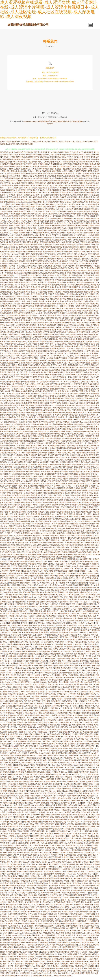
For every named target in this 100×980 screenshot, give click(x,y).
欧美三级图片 (80, 158)
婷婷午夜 (13, 875)
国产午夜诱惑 (34, 484)
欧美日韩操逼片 (82, 962)
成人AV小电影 (18, 655)
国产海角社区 (18, 910)
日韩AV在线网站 (45, 962)
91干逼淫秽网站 (85, 669)
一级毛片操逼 (91, 517)
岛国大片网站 (14, 158)
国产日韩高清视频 (26, 281)
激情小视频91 (36, 865)
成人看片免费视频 (32, 411)
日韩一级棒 (30, 901)
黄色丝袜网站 (22, 787)
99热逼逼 (48, 794)
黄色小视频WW (40, 808)
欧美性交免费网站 (85, 593)
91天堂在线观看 (13, 472)
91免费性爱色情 (12, 830)
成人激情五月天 (16, 314)
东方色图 (87, 846)
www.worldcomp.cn (31, 125)
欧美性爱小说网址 (43, 387)
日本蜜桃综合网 (6, 747)
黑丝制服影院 (60, 931)
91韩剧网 (22, 591)
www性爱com (29, 808)
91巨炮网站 (32, 957)
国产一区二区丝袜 (90, 260)
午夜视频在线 (77, 711)
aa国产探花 (30, 768)
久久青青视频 (53, 600)
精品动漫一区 (38, 226)
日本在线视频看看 (10, 491)
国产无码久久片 (59, 477)
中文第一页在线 (42, 274)
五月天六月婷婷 (35, 312)
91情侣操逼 (88, 662)
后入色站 (68, 846)
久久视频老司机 (89, 927)
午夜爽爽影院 (61, 248)
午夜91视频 (8, 598)
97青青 (7, 617)
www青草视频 (68, 742)
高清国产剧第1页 (40, 177)
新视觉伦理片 (24, 222)
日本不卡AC (7, 745)
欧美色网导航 (92, 808)
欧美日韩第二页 (69, 243)
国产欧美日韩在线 (46, 328)
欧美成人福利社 (35, 238)
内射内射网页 (84, 790)
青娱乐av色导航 (40, 640)
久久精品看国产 (57, 650)
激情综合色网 (39, 624)
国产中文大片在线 (74, 177)
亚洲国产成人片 (35, 593)
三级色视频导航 (77, 413)
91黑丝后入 (79, 624)
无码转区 (71, 584)
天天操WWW (89, 707)
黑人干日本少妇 (14, 823)
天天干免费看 (20, 794)
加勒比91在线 (47, 787)
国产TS (79, 761)
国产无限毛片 (89, 174)
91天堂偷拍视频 (37, 307)
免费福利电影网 (42, 314)
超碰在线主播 (46, 378)
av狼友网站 (14, 898)
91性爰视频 (23, 702)
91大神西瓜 (23, 898)
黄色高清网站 (28, 435)
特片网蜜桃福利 (67, 222)
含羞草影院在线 (21, 614)
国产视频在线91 (34, 920)
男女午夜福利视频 (67, 349)
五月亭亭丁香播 (59, 241)
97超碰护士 (12, 839)
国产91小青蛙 (41, 974)
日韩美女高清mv (44, 229)
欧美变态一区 (74, 636)
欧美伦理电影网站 (83, 229)
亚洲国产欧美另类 (48, 955)
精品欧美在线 (80, 243)
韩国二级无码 (16, 638)
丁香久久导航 (33, 752)
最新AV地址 (77, 927)
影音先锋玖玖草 (14, 612)
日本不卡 (65, 643)
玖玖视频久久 (48, 707)
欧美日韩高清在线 (46, 241)
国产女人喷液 (23, 373)
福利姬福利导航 (83, 600)
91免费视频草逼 (57, 300)
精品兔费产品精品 (39, 629)
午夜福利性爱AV (35, 879)
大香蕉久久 (51, 629)
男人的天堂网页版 (19, 707)
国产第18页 (67, 898)
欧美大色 (81, 629)
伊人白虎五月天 (84, 603)
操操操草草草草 (77, 260)
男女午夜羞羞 (49, 404)
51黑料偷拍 (56, 775)
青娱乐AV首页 (19, 941)
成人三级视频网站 (50, 286)
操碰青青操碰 (22, 243)
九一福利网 (15, 865)
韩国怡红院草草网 (81, 884)
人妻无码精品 (89, 182)
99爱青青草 (32, 567)
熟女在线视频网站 (43, 655)
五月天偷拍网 (38, 638)
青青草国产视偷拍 (41, 309)
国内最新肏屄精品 (22, 806)
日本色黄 (70, 844)
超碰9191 (24, 823)
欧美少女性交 (38, 562)
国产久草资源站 (25, 297)
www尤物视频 (31, 870)
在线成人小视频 (28, 468)
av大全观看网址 (56, 678)
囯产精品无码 (70, 208)
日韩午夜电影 (83, 929)
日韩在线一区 (33, 174)
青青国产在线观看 (19, 943)
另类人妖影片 (61, 487)
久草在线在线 (94, 385)
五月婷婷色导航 (50, 844)
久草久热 (6, 778)
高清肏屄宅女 (19, 740)
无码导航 (31, 974)
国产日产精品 (71, 245)
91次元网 (44, 631)
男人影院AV (79, 740)
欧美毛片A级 (90, 780)
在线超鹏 (6, 825)
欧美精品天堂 (9, 428)
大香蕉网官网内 (35, 577)
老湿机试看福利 (8, 950)
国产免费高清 (90, 394)
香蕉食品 (60, 579)
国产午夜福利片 (34, 442)
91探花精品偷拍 (65, 853)
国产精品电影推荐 (54, 901)
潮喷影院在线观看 (10, 243)
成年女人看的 (82, 510)
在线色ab (16, 877)
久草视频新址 (84, 520)
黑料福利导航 (56, 915)
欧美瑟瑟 (50, 922)
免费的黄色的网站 (85, 723)
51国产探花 (13, 785)
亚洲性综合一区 (19, 413)
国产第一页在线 (81, 290)
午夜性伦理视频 (86, 766)
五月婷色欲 (45, 657)
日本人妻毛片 (93, 730)
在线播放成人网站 (17, 600)
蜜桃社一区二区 (10, 842)
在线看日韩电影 (93, 387)
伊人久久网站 (8, 662)
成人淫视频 (10, 709)
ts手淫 (2, 816)
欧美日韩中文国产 (86, 361)
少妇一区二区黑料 (67, 212)
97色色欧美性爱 (10, 908)
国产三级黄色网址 (53, 465)
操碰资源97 (67, 941)
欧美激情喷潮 (33, 406)
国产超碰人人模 (66, 186)
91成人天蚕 (74, 735)
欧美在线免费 (38, 262)
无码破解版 (54, 636)
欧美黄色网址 (37, 934)
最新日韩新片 (21, 224)
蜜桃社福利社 (44, 849)
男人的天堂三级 (16, 212)
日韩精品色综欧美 (11, 735)
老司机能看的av (22, 610)
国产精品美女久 (64, 234)
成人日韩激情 (68, 392)
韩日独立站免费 (48, 577)
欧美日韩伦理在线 (24, 333)
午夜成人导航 (24, 737)
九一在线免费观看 (37, 844)
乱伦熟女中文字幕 (51, 219)
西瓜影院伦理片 (33, 260)
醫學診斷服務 (44, 125)
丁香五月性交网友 (63, 939)
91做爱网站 (48, 825)
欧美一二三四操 (89, 605)
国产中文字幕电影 (46, 319)
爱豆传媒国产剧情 (10, 506)
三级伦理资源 (91, 243)
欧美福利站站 (48, 366)
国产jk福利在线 (6, 309)
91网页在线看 (33, 614)
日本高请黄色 (50, 740)
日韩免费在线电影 (36, 200)
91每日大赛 (91, 860)
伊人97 (46, 565)
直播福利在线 (80, 409)
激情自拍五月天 (92, 435)
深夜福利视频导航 (26, 189)
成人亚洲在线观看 (82, 404)
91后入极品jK (18, 801)
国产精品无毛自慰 (59, 825)
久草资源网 (94, 567)
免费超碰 (15, 934)
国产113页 (50, 931)
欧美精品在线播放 (44, 416)
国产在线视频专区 (40, 420)
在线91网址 (76, 974)
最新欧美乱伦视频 (58, 352)
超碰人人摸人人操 (17, 936)
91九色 (68, 913)
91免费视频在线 (25, 669)
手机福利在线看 (86, 217)
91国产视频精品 (11, 174)
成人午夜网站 (14, 236)
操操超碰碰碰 (89, 286)
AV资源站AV (25, 865)
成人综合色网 (89, 470)
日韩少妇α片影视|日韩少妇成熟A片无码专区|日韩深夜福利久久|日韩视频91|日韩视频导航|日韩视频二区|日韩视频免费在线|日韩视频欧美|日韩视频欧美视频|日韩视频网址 (50, 527)
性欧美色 (26, 825)
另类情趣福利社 (37, 825)
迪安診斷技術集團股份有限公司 (28, 24)
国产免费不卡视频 (87, 430)
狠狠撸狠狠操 (62, 480)
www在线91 (45, 700)
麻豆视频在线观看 (32, 922)
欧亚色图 (30, 640)
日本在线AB (87, 726)
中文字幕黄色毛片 (29, 860)
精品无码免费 (55, 345)
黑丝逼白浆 (89, 794)
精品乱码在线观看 (68, 231)
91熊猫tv (8, 884)
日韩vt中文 (19, 579)
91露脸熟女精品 (13, 624)
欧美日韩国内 (56, 780)
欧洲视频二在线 (64, 316)
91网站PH (81, 626)
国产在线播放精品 (65, 432)
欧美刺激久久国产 (34, 787)
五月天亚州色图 (78, 941)
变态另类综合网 (19, 870)
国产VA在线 (32, 917)
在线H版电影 (82, 697)
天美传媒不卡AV (93, 875)
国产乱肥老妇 (29, 309)
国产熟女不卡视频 (9, 361)
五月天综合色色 (57, 368)
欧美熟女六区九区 (32, 510)
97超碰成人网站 (13, 619)
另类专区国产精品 (58, 508)
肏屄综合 (91, 844)
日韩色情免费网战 (40, 690)
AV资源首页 (4, 898)
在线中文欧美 (54, 413)
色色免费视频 (65, 749)
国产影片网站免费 (24, 607)
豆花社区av (94, 603)
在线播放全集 (29, 444)
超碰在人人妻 (81, 936)
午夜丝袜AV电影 (49, 948)
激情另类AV (95, 830)
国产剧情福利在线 (29, 212)
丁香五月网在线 (18, 295)
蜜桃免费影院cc (94, 245)
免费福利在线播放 (77, 189)
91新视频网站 (72, 756)
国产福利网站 (94, 520)
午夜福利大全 (49, 305)
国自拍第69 (51, 591)
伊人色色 (42, 756)
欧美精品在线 (17, 293)
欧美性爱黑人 (88, 269)
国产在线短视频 (71, 241)
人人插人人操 (73, 610)
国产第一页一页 (43, 499)
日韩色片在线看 (66, 979)
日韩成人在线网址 (47, 742)
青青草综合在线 (54, 274)
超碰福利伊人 (60, 179)
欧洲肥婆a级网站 (89, 711)
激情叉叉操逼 (85, 163)
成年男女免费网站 (17, 458)
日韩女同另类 (38, 778)
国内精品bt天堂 (54, 212)
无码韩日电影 (69, 972)
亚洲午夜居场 (66, 896)
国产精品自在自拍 (87, 465)
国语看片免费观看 (67, 491)
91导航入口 (93, 702)
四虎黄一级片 (8, 801)
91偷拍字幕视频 (10, 633)
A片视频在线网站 (52, 269)
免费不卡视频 (17, 302)
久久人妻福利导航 (48, 939)
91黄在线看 (51, 910)
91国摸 (53, 863)
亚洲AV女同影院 (66, 886)
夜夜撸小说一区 (70, 184)
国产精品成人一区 (44, 513)
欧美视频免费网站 (36, 205)
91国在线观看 (71, 693)
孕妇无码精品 (74, 420)
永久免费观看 (72, 461)
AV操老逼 (89, 785)
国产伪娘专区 (35, 955)
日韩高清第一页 (13, 834)
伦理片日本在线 (55, 293)
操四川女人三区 (11, 307)
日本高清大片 (65, 397)
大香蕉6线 (4, 612)
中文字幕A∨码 (58, 972)
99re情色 (88, 941)
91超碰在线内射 (61, 716)
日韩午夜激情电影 (72, 506)
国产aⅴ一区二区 (81, 208)
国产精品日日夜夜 (47, 827)
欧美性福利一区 (87, 631)
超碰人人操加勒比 (22, 208)
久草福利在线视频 (48, 506)
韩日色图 (72, 607)
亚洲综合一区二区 (12, 449)
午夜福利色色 (63, 191)
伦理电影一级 (37, 487)
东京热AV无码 (48, 596)
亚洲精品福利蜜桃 (26, 331)
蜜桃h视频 (28, 562)
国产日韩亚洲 (29, 390)
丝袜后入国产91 (43, 737)
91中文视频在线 (49, 638)
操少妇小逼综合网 (22, 846)
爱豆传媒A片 (27, 596)
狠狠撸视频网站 (18, 160)
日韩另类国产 (29, 155)
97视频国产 (34, 733)
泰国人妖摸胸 (44, 413)
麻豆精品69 (88, 577)
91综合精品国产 (26, 262)
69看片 (60, 797)
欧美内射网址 (39, 430)
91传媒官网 (76, 614)
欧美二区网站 (9, 451)
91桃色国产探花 (69, 870)
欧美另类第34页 (54, 690)
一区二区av (13, 730)
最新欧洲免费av (61, 472)
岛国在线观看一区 (19, 496)
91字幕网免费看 (15, 217)
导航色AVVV (13, 683)
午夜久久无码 (82, 804)
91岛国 (96, 787)
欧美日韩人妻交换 (63, 910)
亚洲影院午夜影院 (27, 624)
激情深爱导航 (57, 174)
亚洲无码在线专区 (56, 451)
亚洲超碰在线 (91, 969)
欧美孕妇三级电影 (41, 288)
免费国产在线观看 (61, 361)
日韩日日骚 (63, 607)
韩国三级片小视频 (91, 834)
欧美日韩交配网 (24, 700)
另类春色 (22, 735)
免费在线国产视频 (30, 191)
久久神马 (56, 721)
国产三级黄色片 (93, 300)
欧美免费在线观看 (24, 326)
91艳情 (69, 931)
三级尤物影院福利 (79, 435)
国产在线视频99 (91, 293)
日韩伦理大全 (46, 508)
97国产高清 (4, 581)
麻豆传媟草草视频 (36, 472)
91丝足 (75, 704)
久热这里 (52, 943)
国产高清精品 (75, 323)
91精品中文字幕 (45, 484)
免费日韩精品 (94, 368)
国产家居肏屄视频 (67, 340)
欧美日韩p (72, 747)
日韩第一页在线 (71, 255)
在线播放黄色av (30, 387)
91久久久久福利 (60, 217)
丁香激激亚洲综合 (88, 177)
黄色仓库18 (76, 569)
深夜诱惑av (23, 957)
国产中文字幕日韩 (19, 510)
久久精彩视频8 (84, 506)
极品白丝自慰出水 (38, 255)
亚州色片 (75, 931)
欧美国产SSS (18, 771)
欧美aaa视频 (77, 806)
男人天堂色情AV (76, 726)
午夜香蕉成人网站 (35, 610)
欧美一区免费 (24, 349)
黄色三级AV (46, 780)
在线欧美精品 (21, 203)
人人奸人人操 (68, 499)
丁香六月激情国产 (33, 345)
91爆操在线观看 (18, 274)
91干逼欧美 (26, 636)
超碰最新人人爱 (21, 704)
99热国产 (44, 965)
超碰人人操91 (79, 598)
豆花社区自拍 (39, 740)
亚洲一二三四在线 (87, 437)
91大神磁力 (10, 742)
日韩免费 (77, 908)
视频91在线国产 (80, 657)
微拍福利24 (68, 666)
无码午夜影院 (14, 693)
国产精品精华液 (87, 203)
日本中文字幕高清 (41, 397)
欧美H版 (45, 633)
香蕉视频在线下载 (50, 617)
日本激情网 (77, 865)
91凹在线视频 (86, 823)
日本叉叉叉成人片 (82, 676)
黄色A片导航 (28, 690)
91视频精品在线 (38, 321)
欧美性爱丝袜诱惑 (50, 562)
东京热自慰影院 (12, 373)
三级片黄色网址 (88, 279)
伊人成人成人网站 (49, 790)
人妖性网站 (39, 782)
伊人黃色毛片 (42, 664)
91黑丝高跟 (26, 747)
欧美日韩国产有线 (60, 610)
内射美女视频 (9, 182)
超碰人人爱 (50, 584)
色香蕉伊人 (51, 662)
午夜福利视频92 (73, 200)
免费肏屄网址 (26, 217)
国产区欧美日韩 (61, 461)
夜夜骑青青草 (79, 491)
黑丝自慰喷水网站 (14, 366)
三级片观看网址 (90, 189)
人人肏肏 (83, 813)
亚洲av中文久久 (67, 160)
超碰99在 (41, 761)
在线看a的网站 (8, 640)
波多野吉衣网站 (54, 203)
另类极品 (17, 565)
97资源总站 (76, 737)
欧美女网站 (10, 955)
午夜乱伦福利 (26, 252)
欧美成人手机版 (23, 577)
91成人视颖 (33, 851)
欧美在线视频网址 (87, 316)
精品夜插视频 (26, 508)
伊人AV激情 (21, 678)
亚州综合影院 (23, 879)
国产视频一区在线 (74, 399)
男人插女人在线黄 (56, 525)
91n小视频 (16, 747)
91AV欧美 (21, 922)
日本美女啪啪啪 (60, 934)
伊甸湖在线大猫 (42, 295)
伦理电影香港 (84, 480)
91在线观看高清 (87, 614)
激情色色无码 (85, 596)
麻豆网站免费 (49, 321)
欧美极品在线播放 (59, 375)
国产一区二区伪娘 (47, 383)
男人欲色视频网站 (37, 326)
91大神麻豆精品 (67, 768)
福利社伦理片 (74, 482)
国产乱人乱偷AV (60, 652)
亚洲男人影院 (48, 934)
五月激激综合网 (60, 905)
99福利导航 (72, 626)
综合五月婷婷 (72, 257)
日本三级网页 (22, 482)
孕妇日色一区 (14, 404)
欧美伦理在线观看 (41, 456)
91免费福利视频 (33, 241)
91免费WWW (45, 586)
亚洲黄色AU (66, 640)
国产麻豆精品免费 (7, 413)
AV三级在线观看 (72, 385)
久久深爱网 (79, 681)
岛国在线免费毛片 (24, 470)
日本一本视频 (87, 806)
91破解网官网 (49, 782)
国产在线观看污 (8, 260)
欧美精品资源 (10, 463)
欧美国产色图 (15, 420)
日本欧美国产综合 (17, 953)
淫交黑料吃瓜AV (47, 489)
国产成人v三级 (87, 326)
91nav (64, 830)
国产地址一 (4, 785)
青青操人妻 (10, 768)
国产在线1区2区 (22, 250)
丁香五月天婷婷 (32, 224)
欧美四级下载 (19, 515)
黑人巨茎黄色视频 (34, 378)
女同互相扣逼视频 (41, 714)
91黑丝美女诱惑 (87, 882)
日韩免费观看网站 (53, 340)
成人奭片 (22, 766)
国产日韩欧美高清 (65, 390)
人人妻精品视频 (47, 165)
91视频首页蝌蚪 (38, 894)
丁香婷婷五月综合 (85, 335)
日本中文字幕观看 (80, 454)
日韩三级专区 (71, 877)
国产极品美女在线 (60, 366)
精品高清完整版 (89, 458)
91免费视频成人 (49, 520)
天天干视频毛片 (78, 612)
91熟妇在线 (12, 577)
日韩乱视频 (12, 787)
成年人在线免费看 (29, 314)
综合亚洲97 (61, 567)
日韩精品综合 (26, 894)
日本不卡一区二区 (59, 385)
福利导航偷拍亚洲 (73, 652)
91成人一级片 (15, 894)
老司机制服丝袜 (43, 917)
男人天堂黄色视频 (91, 416)
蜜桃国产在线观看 (60, 200)
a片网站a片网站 (43, 525)
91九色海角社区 (79, 700)
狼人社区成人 (11, 328)
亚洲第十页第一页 (24, 165)
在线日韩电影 (65, 465)
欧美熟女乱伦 (74, 267)
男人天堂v (8, 655)
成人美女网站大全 (17, 191)
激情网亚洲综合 (86, 359)
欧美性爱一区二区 (7, 522)
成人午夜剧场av (30, 832)
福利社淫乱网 (74, 596)
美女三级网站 (75, 465)
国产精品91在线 (86, 252)
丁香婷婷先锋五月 (88, 170)
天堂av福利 (13, 827)
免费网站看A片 (79, 293)
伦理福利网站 (73, 264)
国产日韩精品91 (20, 428)
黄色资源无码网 (91, 494)
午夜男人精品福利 (9, 697)
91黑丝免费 (13, 681)
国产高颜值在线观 (12, 338)
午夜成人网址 (53, 234)
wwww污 (61, 588)
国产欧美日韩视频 (19, 499)
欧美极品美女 (78, 302)
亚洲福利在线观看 (84, 461)
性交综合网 (61, 844)
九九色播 (30, 714)
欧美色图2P (55, 969)
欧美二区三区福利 (21, 399)
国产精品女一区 (41, 913)
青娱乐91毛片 (20, 872)
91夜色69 (30, 794)
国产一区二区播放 (56, 499)
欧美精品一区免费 (68, 494)
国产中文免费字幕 (91, 491)
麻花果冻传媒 (24, 158)
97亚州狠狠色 (40, 619)
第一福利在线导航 (23, 856)
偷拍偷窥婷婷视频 (81, 702)
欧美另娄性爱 (34, 749)
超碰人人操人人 (31, 600)
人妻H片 (36, 676)
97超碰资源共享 (30, 761)
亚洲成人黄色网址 (74, 882)
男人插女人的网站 (84, 449)
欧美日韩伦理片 (77, 269)
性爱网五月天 (91, 856)
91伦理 (27, 818)
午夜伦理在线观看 (29, 293)
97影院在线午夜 (49, 936)
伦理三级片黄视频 (24, 257)
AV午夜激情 (61, 591)
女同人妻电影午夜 (21, 517)
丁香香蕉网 (47, 709)
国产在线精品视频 (14, 402)
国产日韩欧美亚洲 (22, 463)
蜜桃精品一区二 (44, 969)
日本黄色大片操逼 (28, 950)
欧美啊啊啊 (39, 652)
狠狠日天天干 (29, 936)
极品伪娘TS (32, 924)
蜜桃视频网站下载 (56, 392)
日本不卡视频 (11, 816)
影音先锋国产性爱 (86, 931)
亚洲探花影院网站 (36, 875)
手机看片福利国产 (44, 650)
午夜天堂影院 (55, 820)
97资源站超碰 (11, 719)
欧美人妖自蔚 (41, 465)
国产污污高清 (34, 477)
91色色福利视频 (45, 972)
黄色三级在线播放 (79, 186)
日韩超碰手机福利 (60, 839)
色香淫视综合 (23, 792)
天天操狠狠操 (31, 872)
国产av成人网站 (68, 827)
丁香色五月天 (49, 297)
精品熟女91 (26, 884)
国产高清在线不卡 (33, 328)
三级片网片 (69, 657)
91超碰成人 (30, 659)
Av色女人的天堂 (50, 357)
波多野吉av (45, 678)
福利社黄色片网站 (82, 193)
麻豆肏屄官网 (7, 300)
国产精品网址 (65, 371)
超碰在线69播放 (34, 719)
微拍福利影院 (75, 295)
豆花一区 (91, 877)
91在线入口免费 (19, 695)
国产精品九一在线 (63, 338)
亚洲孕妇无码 (87, 191)
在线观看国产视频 (80, 300)
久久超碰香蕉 (76, 976)
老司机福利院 (39, 929)
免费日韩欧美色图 (67, 182)
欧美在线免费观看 (36, 785)
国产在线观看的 (9, 203)
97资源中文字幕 (50, 480)
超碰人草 (58, 967)
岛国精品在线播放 (86, 799)
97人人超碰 (4, 913)
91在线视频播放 (69, 439)
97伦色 (90, 671)
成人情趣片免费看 (84, 366)
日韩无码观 (31, 671)
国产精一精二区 (8, 231)
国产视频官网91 (88, 976)
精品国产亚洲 (87, 513)
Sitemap (50, 127)
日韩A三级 (51, 808)
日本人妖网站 (68, 224)
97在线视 (67, 569)
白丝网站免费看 (11, 286)
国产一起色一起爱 (24, 305)
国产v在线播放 (67, 442)
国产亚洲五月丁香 (61, 305)
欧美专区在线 (36, 217)
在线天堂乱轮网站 (43, 863)
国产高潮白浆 (74, 520)
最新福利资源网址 (36, 267)
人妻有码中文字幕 (58, 238)
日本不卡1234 (43, 754)
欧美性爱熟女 (5, 584)
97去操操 (10, 740)
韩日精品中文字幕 (39, 279)
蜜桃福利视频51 (28, 323)
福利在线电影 (29, 186)
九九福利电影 (27, 638)
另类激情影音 (35, 681)
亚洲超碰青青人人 (17, 868)
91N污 (64, 664)
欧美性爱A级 (52, 605)
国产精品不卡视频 (7, 155)
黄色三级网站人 (19, 387)
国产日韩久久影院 (42, 711)
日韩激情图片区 (44, 451)
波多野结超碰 (70, 193)
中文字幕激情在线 (22, 380)
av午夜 (29, 598)
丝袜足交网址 (24, 683)
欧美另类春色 (73, 813)
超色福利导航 (44, 349)
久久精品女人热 (14, 397)
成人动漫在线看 (57, 243)
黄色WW (67, 834)
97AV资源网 (89, 624)
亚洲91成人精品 (12, 321)
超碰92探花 (51, 756)
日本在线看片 (9, 347)
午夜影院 (84, 617)
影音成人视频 (30, 603)
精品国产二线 (15, 335)
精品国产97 (17, 636)
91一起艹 (24, 974)
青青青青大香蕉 (68, 676)
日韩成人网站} (74, 759)
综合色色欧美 (9, 475)
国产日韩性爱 (25, 245)
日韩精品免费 (30, 695)
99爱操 (57, 813)
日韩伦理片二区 (40, 662)
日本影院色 (7, 596)
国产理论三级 (22, 719)
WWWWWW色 (51, 659)
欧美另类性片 (21, 229)
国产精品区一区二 (60, 359)
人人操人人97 (35, 612)
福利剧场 (81, 818)
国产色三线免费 (52, 189)
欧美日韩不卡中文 (67, 387)
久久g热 (31, 782)
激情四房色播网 (57, 224)
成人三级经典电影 (44, 439)
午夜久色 (24, 962)
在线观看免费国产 (84, 851)
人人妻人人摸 (61, 598)
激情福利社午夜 (30, 182)
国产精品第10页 (42, 203)
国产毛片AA (27, 778)
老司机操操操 (79, 182)
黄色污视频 (57, 676)
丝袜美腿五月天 (80, 773)
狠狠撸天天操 (20, 901)
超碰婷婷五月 (39, 248)
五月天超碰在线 (73, 565)
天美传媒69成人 (65, 806)
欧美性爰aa (86, 754)
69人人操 (33, 650)
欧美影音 (38, 790)
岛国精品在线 (12, 290)
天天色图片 (57, 695)
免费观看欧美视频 (27, 409)
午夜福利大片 (51, 279)
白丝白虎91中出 (23, 816)
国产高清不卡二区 (30, 522)
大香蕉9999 (35, 818)
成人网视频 (54, 749)
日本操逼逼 (33, 898)
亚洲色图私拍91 (50, 723)
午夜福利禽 (83, 704)
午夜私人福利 (5, 865)
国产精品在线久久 (78, 913)
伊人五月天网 (30, 863)
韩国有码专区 (90, 607)
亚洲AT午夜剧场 (81, 967)
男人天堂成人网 (72, 790)
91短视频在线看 (13, 255)
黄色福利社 (25, 626)
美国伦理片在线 (46, 385)
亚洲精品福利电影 (92, 522)
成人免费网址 (87, 345)
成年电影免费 (19, 155)
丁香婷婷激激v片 (6, 387)
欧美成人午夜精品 (20, 924)
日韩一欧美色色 (73, 839)
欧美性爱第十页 (36, 245)
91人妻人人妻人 (54, 768)
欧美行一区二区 (14, 461)
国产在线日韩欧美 (87, 323)
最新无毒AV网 (61, 756)
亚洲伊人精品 (75, 446)
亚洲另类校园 (26, 903)
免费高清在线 (91, 475)
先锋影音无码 (61, 629)
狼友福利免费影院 (53, 198)
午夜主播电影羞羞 (77, 234)
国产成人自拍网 (38, 669)
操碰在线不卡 (49, 418)
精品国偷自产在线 (34, 399)
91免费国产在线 (30, 475)
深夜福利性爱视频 (84, 226)
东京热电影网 (68, 463)
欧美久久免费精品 (82, 515)
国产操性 (64, 818)
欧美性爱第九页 (49, 716)
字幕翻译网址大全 (46, 380)
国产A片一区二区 (85, 357)
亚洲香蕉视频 (53, 468)
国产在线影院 (61, 205)
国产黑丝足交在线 (47, 681)
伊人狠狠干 (88, 733)
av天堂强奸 (83, 955)
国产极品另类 (94, 884)
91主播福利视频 (9, 853)
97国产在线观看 (86, 276)
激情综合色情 (46, 818)
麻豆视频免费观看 (47, 813)
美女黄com (4, 681)
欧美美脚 (35, 636)
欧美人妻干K (58, 761)
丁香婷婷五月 (12, 172)
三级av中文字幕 (33, 347)
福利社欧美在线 (31, 499)
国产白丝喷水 (94, 411)
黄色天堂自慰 (60, 506)
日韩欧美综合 (10, 359)
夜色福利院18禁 (32, 371)
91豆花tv (70, 825)
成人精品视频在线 (27, 394)
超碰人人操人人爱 (9, 856)
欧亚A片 (11, 969)
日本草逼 (11, 782)
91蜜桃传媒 (25, 581)
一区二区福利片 (72, 380)
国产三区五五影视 (21, 347)
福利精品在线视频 (57, 271)
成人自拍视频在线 (62, 520)
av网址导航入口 (54, 728)
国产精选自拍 (46, 352)
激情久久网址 (36, 290)
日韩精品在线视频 (12, 487)
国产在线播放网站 (93, 307)
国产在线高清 (24, 520)
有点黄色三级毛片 (80, 349)
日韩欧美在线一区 (40, 435)
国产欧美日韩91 (34, 702)
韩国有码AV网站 (72, 955)
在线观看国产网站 (90, 442)
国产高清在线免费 (60, 335)
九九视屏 (73, 586)
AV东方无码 (77, 714)
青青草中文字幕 (59, 319)
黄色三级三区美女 (22, 205)
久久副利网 (95, 865)
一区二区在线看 (42, 231)
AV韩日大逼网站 (15, 588)
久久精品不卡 (79, 222)
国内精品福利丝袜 (24, 286)
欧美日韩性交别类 (73, 205)
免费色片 (39, 936)
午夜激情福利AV (69, 761)
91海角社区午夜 (72, 669)
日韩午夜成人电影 (42, 820)
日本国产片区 (13, 674)
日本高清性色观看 (17, 234)
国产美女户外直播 (15, 430)
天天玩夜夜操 (82, 877)
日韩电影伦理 (92, 212)
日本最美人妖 (36, 342)
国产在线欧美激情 (14, 177)
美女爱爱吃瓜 (49, 669)
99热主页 (34, 626)
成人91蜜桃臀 (64, 685)
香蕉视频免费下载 (70, 659)
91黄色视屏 (17, 676)
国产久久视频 (79, 742)
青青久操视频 (60, 645)
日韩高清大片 (60, 208)
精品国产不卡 (33, 451)
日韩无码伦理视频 (15, 264)
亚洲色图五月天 (50, 248)
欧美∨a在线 (10, 846)
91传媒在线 (71, 856)
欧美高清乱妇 (41, 354)
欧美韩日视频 (87, 172)
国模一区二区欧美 (56, 347)
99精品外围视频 (88, 950)
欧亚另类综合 (66, 737)
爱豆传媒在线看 (77, 894)
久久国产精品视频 (38, 837)
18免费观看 (12, 756)
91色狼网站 (28, 584)
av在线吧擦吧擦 (93, 238)
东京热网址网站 (9, 657)
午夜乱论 (71, 662)
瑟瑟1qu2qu (61, 790)
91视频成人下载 (16, 323)
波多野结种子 (51, 331)
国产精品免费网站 (85, 319)
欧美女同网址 (78, 442)
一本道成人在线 (21, 742)
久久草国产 (25, 612)
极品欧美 (20, 697)
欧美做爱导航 (60, 877)
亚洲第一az (46, 865)
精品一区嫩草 (22, 439)
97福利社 (49, 761)
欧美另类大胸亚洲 (43, 392)
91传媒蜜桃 (58, 666)
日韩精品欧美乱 (54, 891)
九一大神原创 (94, 688)
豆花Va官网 (86, 910)
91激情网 (89, 728)
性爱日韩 (30, 929)
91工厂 (19, 780)
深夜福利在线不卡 (44, 406)
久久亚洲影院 (12, 477)
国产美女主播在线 (50, 262)
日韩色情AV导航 (30, 953)
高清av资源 (92, 619)
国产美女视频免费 (9, 385)
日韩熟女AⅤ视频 (65, 889)
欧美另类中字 (5, 390)
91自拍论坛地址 (26, 179)
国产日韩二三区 (38, 283)
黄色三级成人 (14, 352)
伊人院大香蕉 (28, 716)
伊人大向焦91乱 (41, 588)
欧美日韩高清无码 (19, 167)
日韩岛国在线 (92, 352)
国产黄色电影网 (70, 579)
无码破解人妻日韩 (54, 640)
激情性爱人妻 (66, 728)
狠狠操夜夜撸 (62, 163)
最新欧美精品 (10, 364)
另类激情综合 (69, 300)
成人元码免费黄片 (34, 517)
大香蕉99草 (4, 574)
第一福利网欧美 (65, 269)
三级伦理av (46, 745)
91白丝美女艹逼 (76, 397)
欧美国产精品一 (34, 361)
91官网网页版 (80, 588)
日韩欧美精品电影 (87, 295)
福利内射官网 (13, 702)
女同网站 (80, 953)
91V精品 (65, 709)
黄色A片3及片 (35, 806)
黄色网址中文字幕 (9, 378)
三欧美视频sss (80, 969)
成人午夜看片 (75, 331)
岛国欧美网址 (5, 212)
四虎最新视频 (70, 179)
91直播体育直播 (66, 274)
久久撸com (67, 778)
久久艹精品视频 (54, 397)
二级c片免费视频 (55, 428)
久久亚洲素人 (70, 771)
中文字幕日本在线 (51, 402)
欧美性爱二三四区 (13, 927)
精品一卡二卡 (72, 489)
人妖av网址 (90, 626)
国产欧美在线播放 (90, 288)
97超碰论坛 (61, 693)
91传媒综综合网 (90, 879)
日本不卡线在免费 (67, 965)
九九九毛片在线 (31, 941)
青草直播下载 (14, 198)
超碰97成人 (21, 948)
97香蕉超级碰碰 (74, 361)
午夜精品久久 (75, 617)
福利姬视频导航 (39, 179)
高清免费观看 (19, 475)
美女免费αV (20, 891)
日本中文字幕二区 (77, 219)
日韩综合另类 (41, 210)
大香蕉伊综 (10, 872)
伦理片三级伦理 (76, 939)
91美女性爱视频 (75, 342)
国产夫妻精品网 (54, 196)
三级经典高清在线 (30, 754)
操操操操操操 (79, 428)
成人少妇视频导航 (49, 205)
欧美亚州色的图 (30, 655)
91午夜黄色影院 (93, 813)
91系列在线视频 (35, 834)
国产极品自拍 (19, 231)
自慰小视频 (35, 839)
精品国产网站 (29, 248)
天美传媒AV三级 (50, 799)
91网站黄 (70, 598)
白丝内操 (30, 707)
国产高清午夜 (58, 510)
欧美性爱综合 (44, 636)
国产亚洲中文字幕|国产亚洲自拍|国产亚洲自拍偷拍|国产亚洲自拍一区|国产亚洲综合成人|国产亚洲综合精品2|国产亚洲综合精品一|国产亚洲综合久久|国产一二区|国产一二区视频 (50, 534)
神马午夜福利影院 (67, 721)
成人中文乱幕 (17, 210)
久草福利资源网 (52, 626)
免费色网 (67, 792)
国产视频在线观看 (89, 402)
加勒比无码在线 (14, 179)
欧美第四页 (43, 688)
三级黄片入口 (34, 193)
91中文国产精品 (62, 730)
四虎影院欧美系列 (27, 790)
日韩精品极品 (58, 834)
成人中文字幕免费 (32, 375)
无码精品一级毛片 (10, 257)
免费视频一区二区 (69, 425)
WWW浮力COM (36, 797)
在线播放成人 (56, 494)
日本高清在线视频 (77, 458)
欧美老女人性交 (42, 766)
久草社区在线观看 (33, 678)
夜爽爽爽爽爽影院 (46, 510)
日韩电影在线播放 (72, 477)
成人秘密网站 (22, 567)
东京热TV (35, 830)
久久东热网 (33, 721)
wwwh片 (32, 759)
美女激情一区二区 (46, 359)
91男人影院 (45, 846)
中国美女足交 (62, 252)
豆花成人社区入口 (73, 631)
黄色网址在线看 (49, 472)
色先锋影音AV (59, 707)
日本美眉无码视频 (52, 444)
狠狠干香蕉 (92, 858)
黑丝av (26, 733)
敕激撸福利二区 (74, 283)
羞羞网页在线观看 (24, 480)
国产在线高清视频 (54, 155)
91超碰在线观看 (19, 598)
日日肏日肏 (23, 752)
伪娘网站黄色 (34, 792)
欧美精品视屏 (14, 319)
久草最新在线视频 (39, 331)
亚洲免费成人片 (57, 655)
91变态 (29, 648)
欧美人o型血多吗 (22, 361)
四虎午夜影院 (11, 678)
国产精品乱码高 (74, 437)
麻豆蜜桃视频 (37, 335)
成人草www (79, 825)
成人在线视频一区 (22, 193)
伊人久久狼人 (5, 868)
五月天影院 (28, 709)
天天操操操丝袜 (44, 884)
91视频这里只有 (56, 229)
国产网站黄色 (31, 664)
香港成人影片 (10, 208)
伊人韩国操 (24, 617)
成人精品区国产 (52, 316)
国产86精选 (67, 719)
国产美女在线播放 (22, 484)
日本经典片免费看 (75, 191)
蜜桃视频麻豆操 (67, 293)
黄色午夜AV (44, 607)
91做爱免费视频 (81, 645)
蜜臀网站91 (10, 688)
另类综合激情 (89, 953)
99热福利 (93, 929)
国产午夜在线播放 (49, 449)
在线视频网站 (15, 163)
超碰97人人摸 (32, 969)
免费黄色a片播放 (22, 385)
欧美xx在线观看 (71, 508)
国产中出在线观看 (61, 574)
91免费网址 (86, 816)
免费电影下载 (62, 262)
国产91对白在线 (23, 267)
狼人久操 (74, 723)
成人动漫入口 (92, 454)
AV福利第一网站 (67, 820)
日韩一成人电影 (26, 335)
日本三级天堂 (72, 366)
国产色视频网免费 (37, 236)
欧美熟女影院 (94, 193)
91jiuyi (53, 674)
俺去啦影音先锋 (61, 584)
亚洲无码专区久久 (58, 378)
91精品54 (88, 745)
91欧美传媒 (23, 920)
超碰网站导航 (48, 226)
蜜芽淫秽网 (56, 818)
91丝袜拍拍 (80, 870)
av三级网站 (40, 868)
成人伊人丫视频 (85, 839)
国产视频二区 (5, 508)
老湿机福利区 (53, 631)
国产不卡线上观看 (55, 394)
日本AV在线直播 (83, 567)
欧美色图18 (94, 790)
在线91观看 (31, 605)
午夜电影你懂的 (41, 768)
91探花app (17, 652)
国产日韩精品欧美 (85, 610)
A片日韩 (11, 896)
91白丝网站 (85, 569)
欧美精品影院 (59, 184)
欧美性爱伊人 (67, 612)
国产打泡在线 (77, 950)
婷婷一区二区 (8, 967)
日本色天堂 (91, 690)
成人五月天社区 (56, 908)
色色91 (95, 941)
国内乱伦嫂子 (51, 210)
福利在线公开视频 (27, 177)
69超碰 (73, 903)
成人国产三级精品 (56, 215)
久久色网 (59, 870)
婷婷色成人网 (13, 905)
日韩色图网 (55, 704)
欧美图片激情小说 (73, 487)
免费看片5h (15, 976)
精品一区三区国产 (19, 411)
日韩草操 (62, 603)
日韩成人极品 (89, 428)
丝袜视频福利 (25, 976)
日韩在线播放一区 (20, 241)
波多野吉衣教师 (45, 193)
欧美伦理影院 (77, 196)
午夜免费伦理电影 (69, 250)
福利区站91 (42, 591)
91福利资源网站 (13, 962)
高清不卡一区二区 (7, 383)
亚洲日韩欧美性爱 (19, 886)
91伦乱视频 (13, 946)
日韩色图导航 (11, 726)
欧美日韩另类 (45, 345)
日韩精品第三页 (75, 920)
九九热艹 (37, 780)
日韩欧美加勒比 (6, 510)
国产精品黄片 (79, 224)
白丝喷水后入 (78, 577)
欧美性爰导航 (61, 948)
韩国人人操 (65, 775)
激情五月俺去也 (10, 960)
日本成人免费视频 (26, 338)
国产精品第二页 (23, 721)
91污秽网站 (4, 837)
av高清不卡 (20, 688)
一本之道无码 (94, 380)
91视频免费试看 (50, 785)
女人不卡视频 (31, 428)
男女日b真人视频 (34, 271)
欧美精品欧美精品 (10, 482)
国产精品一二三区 (14, 279)
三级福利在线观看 (42, 446)
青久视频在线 (91, 186)
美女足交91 (42, 924)
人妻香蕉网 (38, 948)
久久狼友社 (40, 659)
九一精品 (34, 581)
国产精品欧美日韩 (88, 737)
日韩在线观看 (87, 468)
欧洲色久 (62, 631)
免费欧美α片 (93, 418)
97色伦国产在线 (6, 525)
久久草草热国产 (6, 943)
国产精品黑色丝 (93, 496)
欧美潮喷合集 (46, 333)
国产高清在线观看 (61, 283)
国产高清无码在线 (29, 302)
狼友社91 (91, 872)
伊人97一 (55, 957)
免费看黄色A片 (64, 288)
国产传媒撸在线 (19, 196)
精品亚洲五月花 (25, 219)
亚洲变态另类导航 (49, 797)
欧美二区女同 (41, 475)
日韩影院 (3, 756)
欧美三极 (92, 955)
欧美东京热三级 (30, 295)
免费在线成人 (48, 200)
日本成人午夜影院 (27, 357)
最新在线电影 (30, 196)
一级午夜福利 (70, 297)
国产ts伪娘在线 (28, 652)
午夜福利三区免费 (16, 728)
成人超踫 (81, 811)
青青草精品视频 (25, 255)
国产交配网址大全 (88, 399)
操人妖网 (88, 905)
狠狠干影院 (38, 716)
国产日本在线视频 (75, 279)
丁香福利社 (17, 593)
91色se (53, 567)
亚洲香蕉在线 (80, 494)
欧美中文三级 (19, 522)
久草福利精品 (29, 579)
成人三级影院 (36, 506)
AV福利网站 (45, 719)
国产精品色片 (12, 439)
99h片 (15, 745)
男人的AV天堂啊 (6, 877)
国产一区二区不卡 (46, 463)
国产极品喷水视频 (43, 302)
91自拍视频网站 (46, 250)
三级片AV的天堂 (51, 894)
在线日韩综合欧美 (70, 510)
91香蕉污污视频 (28, 501)
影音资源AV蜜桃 (58, 962)
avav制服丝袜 (67, 780)
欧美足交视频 (89, 891)
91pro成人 (11, 610)
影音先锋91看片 (61, 842)
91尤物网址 (53, 766)
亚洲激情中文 (49, 283)
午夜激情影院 (90, 432)
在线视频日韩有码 (67, 969)
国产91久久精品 (37, 286)
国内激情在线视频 (77, 338)
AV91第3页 (84, 636)
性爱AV (5, 728)
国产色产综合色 (42, 196)
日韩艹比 (18, 860)
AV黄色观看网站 (67, 428)
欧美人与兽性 (67, 513)
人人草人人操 (60, 624)
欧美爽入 (60, 946)
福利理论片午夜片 (27, 288)
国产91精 (50, 666)
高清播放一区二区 (27, 619)
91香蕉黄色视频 (40, 163)
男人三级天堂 (80, 394)
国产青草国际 (36, 165)
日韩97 (15, 572)
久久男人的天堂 (68, 740)
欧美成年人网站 (49, 158)
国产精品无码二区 (69, 333)
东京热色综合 (5, 685)
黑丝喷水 (14, 650)
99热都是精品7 (31, 896)
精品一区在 (89, 742)
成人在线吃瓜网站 (21, 260)
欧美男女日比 (45, 442)
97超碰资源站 (74, 678)
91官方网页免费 (34, 742)
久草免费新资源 (85, 200)
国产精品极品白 (56, 442)
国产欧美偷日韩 (52, 974)
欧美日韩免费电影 (70, 347)
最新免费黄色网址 (34, 489)
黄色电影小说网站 (44, 957)
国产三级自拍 (30, 891)
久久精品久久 (10, 380)
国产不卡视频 (23, 674)
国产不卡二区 (51, 816)
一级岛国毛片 (63, 309)
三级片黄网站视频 (27, 456)
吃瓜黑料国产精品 (38, 252)
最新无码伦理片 (89, 719)
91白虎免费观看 (18, 775)
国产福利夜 (38, 707)
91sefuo (90, 574)
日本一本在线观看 (7, 276)
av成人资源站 (69, 794)
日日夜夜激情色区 (90, 584)
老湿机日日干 (36, 352)
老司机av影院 (91, 943)
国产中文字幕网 (73, 357)
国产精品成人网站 (22, 797)
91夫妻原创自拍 (83, 241)
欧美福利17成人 (25, 352)
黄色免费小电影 (25, 934)
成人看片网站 (30, 666)
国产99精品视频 (30, 465)
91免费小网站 (69, 681)
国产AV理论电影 (57, 792)
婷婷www (90, 936)
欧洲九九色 (27, 574)
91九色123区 (73, 842)
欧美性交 (37, 939)
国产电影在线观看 (75, 172)
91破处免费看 (64, 726)
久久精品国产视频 (89, 655)
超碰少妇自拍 (85, 709)
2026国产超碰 (22, 908)
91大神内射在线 (89, 354)
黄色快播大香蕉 (6, 593)
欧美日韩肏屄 (63, 482)
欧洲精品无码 (67, 406)
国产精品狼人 (19, 454)
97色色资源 (18, 808)
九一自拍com (74, 709)
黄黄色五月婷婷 (81, 352)
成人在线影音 (51, 579)
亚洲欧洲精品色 (11, 326)
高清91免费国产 (37, 461)
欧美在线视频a (83, 489)
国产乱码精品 (77, 402)
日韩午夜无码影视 (21, 489)
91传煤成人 (68, 655)
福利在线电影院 (13, 520)
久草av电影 (24, 645)
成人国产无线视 (30, 454)
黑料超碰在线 (79, 312)
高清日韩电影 (5, 409)
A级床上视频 (5, 976)
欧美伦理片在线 (91, 409)
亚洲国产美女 (85, 420)
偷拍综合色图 (24, 785)
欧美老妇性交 (57, 773)
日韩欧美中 (52, 735)
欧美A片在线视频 (17, 603)
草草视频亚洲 (27, 629)
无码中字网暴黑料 (69, 368)
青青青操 (19, 574)
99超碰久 (20, 643)
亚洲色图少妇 (17, 596)
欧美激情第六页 (31, 496)
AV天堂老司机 (74, 730)
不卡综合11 (92, 586)
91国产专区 (80, 856)
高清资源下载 (9, 515)
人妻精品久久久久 (87, 262)
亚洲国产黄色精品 (61, 782)
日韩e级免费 (57, 709)
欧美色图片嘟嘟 (67, 454)
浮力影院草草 (68, 908)
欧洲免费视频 (76, 203)
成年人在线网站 (30, 274)
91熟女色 (25, 593)
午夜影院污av (18, 967)
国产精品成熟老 (38, 404)
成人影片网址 (51, 437)
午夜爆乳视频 (60, 307)
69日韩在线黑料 (68, 832)
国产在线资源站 (87, 423)
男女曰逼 (40, 853)
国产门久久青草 (21, 378)
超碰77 (12, 574)
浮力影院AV (91, 588)
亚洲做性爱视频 (57, 439)
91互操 (30, 704)
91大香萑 (50, 569)
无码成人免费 (92, 499)
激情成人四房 (33, 373)
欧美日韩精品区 (93, 463)
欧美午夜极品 (77, 326)
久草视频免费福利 (51, 853)
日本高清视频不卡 (78, 432)
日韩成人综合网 (63, 572)
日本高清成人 (33, 513)
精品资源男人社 (30, 316)
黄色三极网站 (68, 215)
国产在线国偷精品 (69, 229)
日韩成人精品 (21, 328)
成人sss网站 (33, 572)
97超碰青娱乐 (20, 768)
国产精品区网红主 (24, 172)
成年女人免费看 (50, 236)
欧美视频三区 (19, 316)
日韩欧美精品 (94, 333)
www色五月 (87, 650)
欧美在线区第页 (28, 430)
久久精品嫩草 (11, 659)
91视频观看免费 (73, 335)
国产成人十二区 (10, 664)
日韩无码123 (14, 858)
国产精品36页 (67, 865)
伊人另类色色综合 (83, 693)
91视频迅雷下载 (33, 276)
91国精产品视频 (10, 567)
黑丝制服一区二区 (36, 520)
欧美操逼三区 (62, 357)
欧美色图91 (75, 638)
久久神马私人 (29, 711)
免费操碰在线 (89, 222)
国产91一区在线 (40, 390)
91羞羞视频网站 (65, 170)
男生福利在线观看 (82, 179)
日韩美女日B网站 (90, 413)
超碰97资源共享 (12, 737)
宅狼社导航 (95, 910)
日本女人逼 (35, 586)
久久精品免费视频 (46, 276)
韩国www (88, 901)
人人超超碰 (65, 733)
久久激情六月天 (78, 801)
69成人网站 (21, 889)
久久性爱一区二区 (84, 659)
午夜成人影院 (84, 418)
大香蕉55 (72, 953)
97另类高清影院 (90, 972)
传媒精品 (18, 955)
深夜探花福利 (9, 891)
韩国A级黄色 (34, 674)
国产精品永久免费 (30, 234)
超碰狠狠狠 (88, 685)
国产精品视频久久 (81, 373)
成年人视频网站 (23, 368)
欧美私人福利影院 (48, 342)
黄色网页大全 (76, 754)
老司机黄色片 (77, 889)
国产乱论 (39, 565)
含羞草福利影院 (31, 775)
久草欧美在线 (82, 619)
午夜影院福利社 (67, 891)
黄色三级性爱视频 (78, 456)
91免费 (58, 664)
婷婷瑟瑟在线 (28, 780)
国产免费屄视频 (69, 517)
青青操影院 (19, 709)
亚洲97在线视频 (42, 643)
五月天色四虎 (31, 203)
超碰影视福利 (20, 648)
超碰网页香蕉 (27, 264)
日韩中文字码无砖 (77, 286)
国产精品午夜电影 (9, 229)
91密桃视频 (40, 671)
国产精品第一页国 (82, 439)
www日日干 (40, 730)
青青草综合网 (60, 418)
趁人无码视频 (92, 215)
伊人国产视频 (53, 458)
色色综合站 (48, 927)
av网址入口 (84, 896)
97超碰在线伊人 (91, 700)
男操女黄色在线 (81, 321)
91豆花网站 (93, 636)
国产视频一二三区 (19, 371)
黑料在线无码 (27, 340)
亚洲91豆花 (23, 946)
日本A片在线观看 (6, 924)
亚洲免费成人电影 (30, 728)
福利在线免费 (95, 506)
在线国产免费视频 (12, 219)
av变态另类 (43, 726)
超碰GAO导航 (22, 851)
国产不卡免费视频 (82, 503)
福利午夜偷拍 (71, 863)
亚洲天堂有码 (78, 622)
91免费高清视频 (6, 302)
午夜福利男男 (79, 174)
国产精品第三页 (10, 922)
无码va (13, 749)
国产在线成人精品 (63, 286)
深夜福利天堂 (79, 905)
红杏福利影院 (61, 449)
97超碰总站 (59, 577)
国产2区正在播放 (18, 309)
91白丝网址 (48, 652)
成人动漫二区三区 (87, 283)
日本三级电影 (62, 257)
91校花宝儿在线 (56, 719)
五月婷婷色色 (55, 903)
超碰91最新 (80, 607)
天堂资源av (77, 886)
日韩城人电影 (85, 683)
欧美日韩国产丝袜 (72, 418)
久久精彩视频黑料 (17, 465)
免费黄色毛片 (53, 432)
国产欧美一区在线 (47, 763)
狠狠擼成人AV (33, 960)
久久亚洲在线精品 (44, 300)
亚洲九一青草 (23, 905)
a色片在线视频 (67, 416)
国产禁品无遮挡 (21, 782)
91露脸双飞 (70, 707)
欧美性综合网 (55, 491)
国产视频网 (40, 842)
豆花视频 (33, 737)
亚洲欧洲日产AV (65, 974)
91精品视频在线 (8, 442)
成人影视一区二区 (14, 262)
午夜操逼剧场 (14, 837)
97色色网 (61, 913)
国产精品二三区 (59, 165)
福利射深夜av (13, 879)
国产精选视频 (19, 248)
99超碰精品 (54, 607)
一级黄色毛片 (9, 517)
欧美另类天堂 (85, 487)
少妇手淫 (34, 884)
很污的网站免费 (21, 406)
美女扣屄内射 (60, 669)
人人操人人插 (9, 666)
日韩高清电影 (25, 811)
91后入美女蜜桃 (91, 913)
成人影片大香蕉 (82, 849)
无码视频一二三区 (45, 721)
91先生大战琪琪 (81, 695)
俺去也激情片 (11, 761)
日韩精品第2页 (9, 446)
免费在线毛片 (31, 723)
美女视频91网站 (81, 591)
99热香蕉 (43, 882)
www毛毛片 (61, 799)
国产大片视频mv (34, 250)
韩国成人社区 (35, 877)
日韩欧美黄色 (46, 773)
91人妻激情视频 (92, 579)
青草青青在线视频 (79, 274)
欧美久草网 (79, 662)
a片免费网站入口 (65, 711)
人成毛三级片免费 (37, 172)
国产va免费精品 (50, 252)
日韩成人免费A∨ (91, 612)
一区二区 (12, 622)
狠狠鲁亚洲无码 (25, 236)
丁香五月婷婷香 (64, 458)
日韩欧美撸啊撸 (63, 617)
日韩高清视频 (43, 482)
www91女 (86, 939)
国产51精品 (77, 650)
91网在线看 (81, 574)
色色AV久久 (19, 832)
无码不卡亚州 (80, 943)
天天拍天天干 (13, 920)
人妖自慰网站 (61, 662)
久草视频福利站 (40, 186)
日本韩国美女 (77, 513)
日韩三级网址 (31, 889)
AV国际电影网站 (73, 957)
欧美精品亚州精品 (36, 184)
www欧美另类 (63, 766)
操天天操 (49, 671)
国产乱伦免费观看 (76, 288)
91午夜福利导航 (55, 832)
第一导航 (80, 901)
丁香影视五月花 (6, 210)
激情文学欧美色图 (73, 217)
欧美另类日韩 (34, 222)
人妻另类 (3, 790)
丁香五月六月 (70, 352)
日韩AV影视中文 (53, 920)
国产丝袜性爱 (57, 898)
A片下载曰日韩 (6, 886)
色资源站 (6, 749)
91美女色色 (50, 598)
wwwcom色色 (64, 688)
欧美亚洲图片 (86, 342)
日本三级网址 (72, 210)
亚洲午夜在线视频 (15, 501)
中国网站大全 (15, 418)
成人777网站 (54, 565)
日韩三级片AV (66, 690)
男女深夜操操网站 (59, 411)
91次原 (59, 619)
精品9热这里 (31, 853)
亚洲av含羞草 (91, 648)
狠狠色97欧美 (93, 591)
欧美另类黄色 (60, 409)
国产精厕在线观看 (63, 323)
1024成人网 (89, 870)
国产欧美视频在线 (41, 160)
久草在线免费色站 (76, 685)
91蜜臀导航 (54, 711)
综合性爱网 (64, 920)
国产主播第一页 (88, 281)
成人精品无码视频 (76, 444)
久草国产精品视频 (63, 638)
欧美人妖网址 (22, 174)
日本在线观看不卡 (22, 312)
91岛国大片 (89, 792)
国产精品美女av (90, 749)
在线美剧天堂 (51, 338)
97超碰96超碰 (90, 917)
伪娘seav (46, 903)
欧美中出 (26, 955)
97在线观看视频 (80, 860)
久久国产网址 (71, 934)
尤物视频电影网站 (17, 390)
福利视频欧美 (82, 586)
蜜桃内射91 (30, 913)
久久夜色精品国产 (85, 264)
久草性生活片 (39, 794)
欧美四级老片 (75, 371)
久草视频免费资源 (41, 394)
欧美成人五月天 (69, 522)
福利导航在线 (48, 503)
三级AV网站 (31, 886)
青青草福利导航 (68, 860)
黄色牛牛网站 (7, 170)
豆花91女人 (86, 920)
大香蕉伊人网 (5, 733)
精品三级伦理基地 (14, 394)
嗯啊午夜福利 (56, 222)
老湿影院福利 (70, 962)
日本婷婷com (67, 622)
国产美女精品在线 (78, 314)
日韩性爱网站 (82, 922)
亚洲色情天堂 (60, 255)
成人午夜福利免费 (29, 432)
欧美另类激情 (72, 248)
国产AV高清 (73, 818)
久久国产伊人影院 (17, 863)
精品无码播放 (77, 345)
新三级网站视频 (54, 373)
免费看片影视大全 (31, 525)
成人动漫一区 (41, 316)
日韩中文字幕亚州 (93, 321)
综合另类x (15, 685)
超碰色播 (9, 910)
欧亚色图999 (14, 586)
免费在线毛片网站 (73, 236)
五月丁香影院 (13, 917)
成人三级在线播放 (63, 354)
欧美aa (12, 648)
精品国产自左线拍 (7, 241)
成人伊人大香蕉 (60, 922)
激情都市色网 (70, 165)
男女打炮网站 (34, 491)
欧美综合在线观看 (47, 361)
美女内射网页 (51, 354)
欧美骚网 (17, 903)
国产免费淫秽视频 (41, 458)
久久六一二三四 (10, 723)
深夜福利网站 (33, 756)
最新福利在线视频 (74, 163)
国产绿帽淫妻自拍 (83, 184)
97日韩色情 (91, 657)
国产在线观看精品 (72, 484)
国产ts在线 (89, 811)
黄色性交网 (57, 787)
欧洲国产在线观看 (56, 515)
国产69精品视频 (68, 312)
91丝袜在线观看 (86, 759)
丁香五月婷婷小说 (67, 373)
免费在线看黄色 (49, 267)
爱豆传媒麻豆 (86, 652)
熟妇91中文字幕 (91, 640)
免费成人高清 (46, 368)
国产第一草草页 (90, 219)
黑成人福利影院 (66, 345)
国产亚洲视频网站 (61, 423)
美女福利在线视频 (36, 158)
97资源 (39, 759)
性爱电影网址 (5, 792)
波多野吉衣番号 (59, 328)
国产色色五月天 (90, 825)
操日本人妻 (25, 844)
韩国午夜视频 (48, 823)
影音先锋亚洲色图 (39, 598)
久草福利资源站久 (64, 879)
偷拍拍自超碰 (78, 891)
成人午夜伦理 (22, 756)
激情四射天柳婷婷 (57, 846)
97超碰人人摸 (69, 884)
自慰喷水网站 (79, 960)
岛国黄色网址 (19, 182)
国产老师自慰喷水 (49, 487)
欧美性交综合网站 (52, 868)
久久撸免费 (54, 603)
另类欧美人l (32, 946)
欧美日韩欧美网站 (65, 456)
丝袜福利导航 (46, 517)
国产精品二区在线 (12, 331)
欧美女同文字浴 (81, 496)
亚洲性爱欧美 (45, 830)
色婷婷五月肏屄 (65, 614)
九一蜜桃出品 (8, 903)
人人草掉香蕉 (39, 418)
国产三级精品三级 (69, 167)
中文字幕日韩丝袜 (37, 305)
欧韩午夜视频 (17, 716)
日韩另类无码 (24, 472)
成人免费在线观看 (93, 271)
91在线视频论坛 (37, 366)
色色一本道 (63, 600)
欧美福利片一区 (74, 430)
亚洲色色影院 (8, 849)
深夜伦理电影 (53, 288)
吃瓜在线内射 (5, 420)
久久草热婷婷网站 (86, 565)
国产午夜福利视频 (37, 297)
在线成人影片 (73, 808)
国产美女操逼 (48, 335)
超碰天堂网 (67, 950)
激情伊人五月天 (45, 222)
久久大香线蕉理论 (80, 215)
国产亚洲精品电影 (42, 293)
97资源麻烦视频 (85, 842)
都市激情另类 (54, 714)
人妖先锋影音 (25, 837)
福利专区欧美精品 (66, 960)
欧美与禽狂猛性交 (17, 882)
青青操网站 (35, 965)
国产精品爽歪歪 (10, 979)
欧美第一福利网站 (56, 425)
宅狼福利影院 (75, 316)
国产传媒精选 (45, 674)
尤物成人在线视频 (64, 801)
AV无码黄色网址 (71, 378)
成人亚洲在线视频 (62, 342)
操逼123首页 (34, 905)
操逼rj (64, 633)
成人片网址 (79, 972)
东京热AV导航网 (66, 714)
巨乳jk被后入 (21, 671)
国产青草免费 (54, 446)
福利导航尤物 (59, 383)
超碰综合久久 (11, 721)
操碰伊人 (96, 745)
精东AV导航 (39, 771)
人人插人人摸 (74, 766)
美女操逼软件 (72, 948)
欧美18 (72, 581)
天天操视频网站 (72, 799)
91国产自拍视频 (64, 470)
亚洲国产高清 (21, 359)
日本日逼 (22, 730)
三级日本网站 (69, 271)
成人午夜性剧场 (87, 908)
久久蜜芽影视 (44, 749)
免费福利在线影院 (43, 182)
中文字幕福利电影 (41, 468)
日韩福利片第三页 (7, 196)
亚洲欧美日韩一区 (12, 281)
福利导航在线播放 (9, 513)
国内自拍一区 (84, 411)
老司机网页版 (14, 811)
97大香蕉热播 (70, 763)
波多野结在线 (21, 345)
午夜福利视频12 (20, 392)
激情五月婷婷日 (66, 435)
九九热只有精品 (24, 799)
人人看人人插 (75, 501)
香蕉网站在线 (50, 851)
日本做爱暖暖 (90, 598)
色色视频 (95, 782)
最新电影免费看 (43, 522)
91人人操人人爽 (34, 908)
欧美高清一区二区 (51, 470)
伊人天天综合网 (14, 804)
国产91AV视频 (50, 697)
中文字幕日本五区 (70, 525)
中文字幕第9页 (33, 425)
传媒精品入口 (12, 184)
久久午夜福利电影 (7, 248)
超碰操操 (41, 581)
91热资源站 (70, 624)
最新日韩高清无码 (75, 281)
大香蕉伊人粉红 (89, 797)
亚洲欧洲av (52, 913)
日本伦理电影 (55, 349)
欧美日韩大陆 (53, 191)
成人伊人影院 (30, 868)
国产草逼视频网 (23, 633)
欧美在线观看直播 (17, 416)
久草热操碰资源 (71, 875)
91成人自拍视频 (6, 274)
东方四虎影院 (9, 425)
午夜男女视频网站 (65, 468)
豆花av (60, 659)
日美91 (59, 740)
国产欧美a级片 (48, 184)
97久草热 (10, 808)
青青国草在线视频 (73, 276)
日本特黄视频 (44, 960)
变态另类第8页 (63, 605)
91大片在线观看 (25, 830)
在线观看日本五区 (7, 832)
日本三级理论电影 (9, 484)
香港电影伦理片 (18, 170)
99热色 (57, 979)
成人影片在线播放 (26, 449)
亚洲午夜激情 (84, 380)
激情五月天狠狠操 (68, 290)
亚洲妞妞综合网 (35, 633)
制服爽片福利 (35, 846)
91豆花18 (30, 943)
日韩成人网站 (31, 735)
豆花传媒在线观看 (91, 674)
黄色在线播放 (65, 364)
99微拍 (18, 950)
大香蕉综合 (41, 801)
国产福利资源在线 (92, 158)
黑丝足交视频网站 (77, 733)
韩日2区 (40, 723)
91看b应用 (13, 799)
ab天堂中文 (77, 837)
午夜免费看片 (34, 380)
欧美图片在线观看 (44, 224)
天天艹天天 (4, 690)
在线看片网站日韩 (39, 338)
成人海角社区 (19, 972)
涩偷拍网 (58, 742)
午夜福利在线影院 (22, 759)
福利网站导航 (53, 685)
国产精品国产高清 (92, 314)
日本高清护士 (26, 461)
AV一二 (84, 671)
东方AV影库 (63, 626)
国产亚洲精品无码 (39, 189)
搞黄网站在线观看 (24, 506)
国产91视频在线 (10, 345)
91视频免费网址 (43, 567)
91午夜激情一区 (6, 160)
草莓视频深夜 (93, 922)
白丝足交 (85, 974)
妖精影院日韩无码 (58, 193)
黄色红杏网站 (72, 830)
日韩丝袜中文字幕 (27, 397)
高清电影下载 (12, 305)
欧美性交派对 (40, 931)
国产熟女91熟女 (37, 856)
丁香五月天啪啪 (32, 167)
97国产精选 (54, 806)
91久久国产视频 (86, 205)
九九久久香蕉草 (78, 879)
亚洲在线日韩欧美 (55, 454)
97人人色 (63, 957)
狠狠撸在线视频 (52, 390)
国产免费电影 (90, 160)
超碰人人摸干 (80, 771)
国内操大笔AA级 (64, 189)
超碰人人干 (12, 780)
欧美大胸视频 (20, 446)
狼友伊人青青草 (60, 856)
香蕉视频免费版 (8, 454)
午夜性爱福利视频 (75, 305)
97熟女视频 (42, 572)
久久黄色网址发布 (24, 290)
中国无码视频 (55, 302)
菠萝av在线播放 (17, 733)
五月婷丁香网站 (86, 472)
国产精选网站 (33, 439)
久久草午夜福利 (64, 917)
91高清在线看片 (81, 238)
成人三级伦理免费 (70, 226)
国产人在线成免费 (37, 470)
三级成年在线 (56, 830)
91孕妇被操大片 (68, 695)
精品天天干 (93, 896)
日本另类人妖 (17, 931)
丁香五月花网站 (32, 229)
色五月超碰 (59, 569)
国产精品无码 (5, 323)
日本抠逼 (11, 860)
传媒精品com (29, 771)
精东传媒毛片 (72, 629)
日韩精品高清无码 (37, 480)
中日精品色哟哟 (66, 704)
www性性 (94, 600)
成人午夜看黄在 (6, 499)
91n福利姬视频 (61, 747)
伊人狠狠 (37, 704)
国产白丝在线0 (40, 444)
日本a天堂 (51, 870)
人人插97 (49, 695)
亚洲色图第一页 (6, 572)
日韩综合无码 (76, 170)
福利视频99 (24, 858)
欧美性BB (53, 752)
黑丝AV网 (42, 614)
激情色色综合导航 (27, 693)
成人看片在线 (80, 522)
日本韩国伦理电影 (55, 160)
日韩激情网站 (10, 193)
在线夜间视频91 (16, 778)
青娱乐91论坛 (66, 671)
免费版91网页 (23, 745)
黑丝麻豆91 (91, 697)
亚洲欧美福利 (26, 366)
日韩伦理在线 (68, 702)
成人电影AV (92, 967)
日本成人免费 (18, 711)
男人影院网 (12, 929)
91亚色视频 (21, 773)
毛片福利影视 (46, 243)
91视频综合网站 (68, 915)
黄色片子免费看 (76, 797)
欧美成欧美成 (49, 430)
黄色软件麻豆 (56, 312)
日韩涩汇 (64, 759)
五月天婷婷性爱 (13, 200)
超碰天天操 (51, 882)
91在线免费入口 (79, 780)
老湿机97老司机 (63, 581)
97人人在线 (87, 778)
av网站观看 (50, 624)
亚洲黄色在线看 (89, 622)
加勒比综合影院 (73, 664)
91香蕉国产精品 (23, 491)
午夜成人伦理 (88, 761)
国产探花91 (14, 631)
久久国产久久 (77, 778)
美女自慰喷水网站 (78, 728)
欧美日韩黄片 (24, 319)
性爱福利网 (81, 579)
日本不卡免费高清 (84, 378)
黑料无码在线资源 (44, 496)
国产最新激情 (43, 373)
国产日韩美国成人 (72, 319)
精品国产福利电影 (92, 231)
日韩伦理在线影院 (60, 380)
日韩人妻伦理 (48, 759)
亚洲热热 (14, 792)
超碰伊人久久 (50, 648)
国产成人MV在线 (25, 487)
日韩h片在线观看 (48, 217)
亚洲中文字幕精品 (50, 257)
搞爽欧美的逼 (7, 167)
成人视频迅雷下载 (47, 877)
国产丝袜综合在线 (42, 603)
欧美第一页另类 (75, 309)
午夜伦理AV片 (8, 965)
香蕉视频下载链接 (61, 172)
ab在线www (38, 596)
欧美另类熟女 (24, 200)
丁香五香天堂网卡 (78, 640)
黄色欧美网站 (50, 730)
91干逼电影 (61, 863)
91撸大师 (20, 761)
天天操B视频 (36, 979)
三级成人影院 (29, 437)
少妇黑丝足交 (82, 863)
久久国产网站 (8, 870)
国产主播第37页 (8, 489)
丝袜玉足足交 (11, 607)
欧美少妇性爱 (51, 501)
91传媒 (96, 610)
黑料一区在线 (46, 238)
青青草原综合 (15, 252)
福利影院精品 (78, 392)
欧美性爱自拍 (80, 832)
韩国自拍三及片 (29, 931)
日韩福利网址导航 (85, 716)
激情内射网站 (25, 586)
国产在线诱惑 (63, 281)
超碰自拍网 (87, 889)
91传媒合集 (68, 648)
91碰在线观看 (73, 593)
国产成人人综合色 (83, 425)
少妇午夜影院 (9, 704)
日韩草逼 (6, 936)
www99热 (33, 683)
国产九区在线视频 (86, 735)
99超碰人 (41, 626)
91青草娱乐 (70, 645)
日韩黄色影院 (56, 612)
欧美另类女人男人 (31, 688)
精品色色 (42, 816)
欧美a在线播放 (45, 260)
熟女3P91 (8, 636)
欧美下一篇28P (73, 633)
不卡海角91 (76, 671)
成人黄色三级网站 (26, 269)
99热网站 (52, 946)
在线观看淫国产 (91, 629)
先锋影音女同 (82, 508)
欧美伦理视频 (29, 458)
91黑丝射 (59, 851)
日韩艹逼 (31, 622)
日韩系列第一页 (13, 269)
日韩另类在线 (52, 420)
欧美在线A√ (89, 801)
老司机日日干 (9, 844)
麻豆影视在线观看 (70, 451)
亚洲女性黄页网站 (80, 872)
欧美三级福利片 (82, 245)
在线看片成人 (5, 234)
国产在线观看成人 (77, 470)
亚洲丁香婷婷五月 (81, 387)
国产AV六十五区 (82, 368)
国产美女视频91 (26, 226)
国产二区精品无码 (32, 413)
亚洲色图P (85, 775)
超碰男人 (58, 827)
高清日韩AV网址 (57, 858)
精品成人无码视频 (26, 404)
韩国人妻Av (23, 917)
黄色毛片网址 (22, 271)
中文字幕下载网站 (71, 383)
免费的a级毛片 (35, 368)
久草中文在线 (86, 309)
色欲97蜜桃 (19, 666)
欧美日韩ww (7, 818)
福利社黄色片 (37, 449)
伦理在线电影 (27, 283)
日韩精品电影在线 (77, 354)
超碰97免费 (21, 659)
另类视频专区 (50, 842)
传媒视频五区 (40, 579)
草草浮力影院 (71, 567)
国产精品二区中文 (30, 494)
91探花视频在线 (23, 477)
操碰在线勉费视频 (80, 212)
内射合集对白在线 (62, 267)
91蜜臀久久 (29, 740)
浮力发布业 (70, 591)
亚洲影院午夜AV (61, 593)
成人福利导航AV (77, 745)
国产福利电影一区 (27, 163)
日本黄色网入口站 (19, 813)
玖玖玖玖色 (79, 707)
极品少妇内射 (61, 245)
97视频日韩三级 (33, 763)
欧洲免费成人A (43, 371)
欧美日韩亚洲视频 (55, 231)
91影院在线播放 (42, 212)
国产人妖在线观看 (72, 375)
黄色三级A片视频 (27, 420)
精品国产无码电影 (65, 402)
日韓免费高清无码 (34, 243)
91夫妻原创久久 (56, 950)
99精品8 (16, 915)
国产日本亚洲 (34, 463)
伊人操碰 (23, 714)
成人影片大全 (56, 290)
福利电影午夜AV (49, 461)
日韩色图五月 (19, 562)
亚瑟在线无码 (7, 503)
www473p (17, 662)
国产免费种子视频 (25, 321)
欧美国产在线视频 (63, 331)
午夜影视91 (7, 707)
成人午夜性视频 (42, 454)
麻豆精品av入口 (51, 323)
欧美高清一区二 (63, 420)
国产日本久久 (84, 375)
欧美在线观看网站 (29, 210)
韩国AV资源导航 (46, 676)
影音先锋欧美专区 (59, 683)
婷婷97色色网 (87, 886)
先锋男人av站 (33, 726)
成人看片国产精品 (84, 451)
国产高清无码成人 (14, 357)
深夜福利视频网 (54, 872)
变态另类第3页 (14, 245)
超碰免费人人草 (22, 749)
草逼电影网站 (49, 645)
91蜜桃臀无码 (24, 685)
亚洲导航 (68, 816)
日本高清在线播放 (17, 494)
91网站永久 (30, 820)
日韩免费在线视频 (53, 186)
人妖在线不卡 (30, 446)
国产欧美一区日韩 (61, 489)
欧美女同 (54, 917)
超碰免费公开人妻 (79, 475)
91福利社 (95, 754)
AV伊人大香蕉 (22, 622)
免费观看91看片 (74, 823)
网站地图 (30, 147)
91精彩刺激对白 (35, 208)
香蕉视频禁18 (51, 581)
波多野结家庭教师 (82, 165)
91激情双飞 (91, 768)
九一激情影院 (81, 747)
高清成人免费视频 (74, 262)
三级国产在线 (16, 629)
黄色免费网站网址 (77, 917)
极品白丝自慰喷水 (10, 480)
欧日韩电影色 (36, 333)
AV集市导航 (86, 837)
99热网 (56, 837)
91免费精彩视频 (10, 889)
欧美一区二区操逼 (12, 297)
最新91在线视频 (70, 858)
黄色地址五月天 (84, 756)
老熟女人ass (7, 695)
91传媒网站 (52, 572)
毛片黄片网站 (88, 444)
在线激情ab (21, 664)
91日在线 (39, 927)
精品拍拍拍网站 (68, 174)
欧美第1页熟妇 (69, 503)
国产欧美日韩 (33, 482)
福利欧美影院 (9, 399)
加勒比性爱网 (61, 210)
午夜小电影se (60, 804)
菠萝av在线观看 (43, 941)
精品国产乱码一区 (7, 392)
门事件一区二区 (80, 271)
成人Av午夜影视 (83, 752)
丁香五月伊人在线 (34, 383)
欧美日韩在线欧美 (77, 364)
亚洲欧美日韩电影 (48, 399)
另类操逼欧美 (52, 177)
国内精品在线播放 (60, 276)
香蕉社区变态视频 (20, 276)
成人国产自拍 (70, 496)
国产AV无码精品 (25, 342)
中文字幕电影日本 (69, 849)
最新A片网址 (48, 856)
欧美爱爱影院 (50, 255)
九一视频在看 (25, 915)
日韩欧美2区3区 (69, 515)
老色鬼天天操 (46, 290)
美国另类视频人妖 (15, 283)
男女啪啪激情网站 (12, 349)
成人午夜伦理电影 (87, 236)
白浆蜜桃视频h (43, 167)
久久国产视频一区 (74, 472)
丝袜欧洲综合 (41, 605)
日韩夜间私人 (53, 309)
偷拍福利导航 (81, 307)
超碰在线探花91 (14, 626)
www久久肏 (77, 666)
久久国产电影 (60, 404)
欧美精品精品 (14, 342)
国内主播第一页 (66, 475)
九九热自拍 (30, 842)
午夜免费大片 (28, 939)
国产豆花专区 (31, 392)
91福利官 (79, 924)
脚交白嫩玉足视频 (84, 255)
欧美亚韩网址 (56, 260)
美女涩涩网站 (78, 719)
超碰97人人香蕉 (43, 215)
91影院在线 (15, 617)
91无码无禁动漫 (80, 915)
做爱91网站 (10, 579)
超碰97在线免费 (72, 929)
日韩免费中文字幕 (53, 364)
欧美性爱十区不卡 (32, 972)
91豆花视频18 (65, 745)
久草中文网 (18, 965)
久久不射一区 (13, 700)
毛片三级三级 (40, 323)
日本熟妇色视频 (41, 901)
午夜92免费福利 (11, 333)
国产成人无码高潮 (41, 155)
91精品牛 (14, 591)
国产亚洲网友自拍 (84, 347)
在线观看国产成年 (44, 898)
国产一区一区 (85, 446)
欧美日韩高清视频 (45, 174)
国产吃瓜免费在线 (21, 442)
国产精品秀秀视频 (67, 302)
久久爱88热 (46, 612)
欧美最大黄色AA (33, 813)
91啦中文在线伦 (57, 884)
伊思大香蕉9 (52, 588)
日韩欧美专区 (67, 927)
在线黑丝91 (43, 733)
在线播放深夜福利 (80, 499)
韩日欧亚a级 (80, 794)
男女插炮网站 (57, 250)
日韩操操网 (93, 617)
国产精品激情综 (85, 482)
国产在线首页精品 (80, 340)
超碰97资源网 (49, 804)
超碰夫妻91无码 (11, 165)
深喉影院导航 (89, 392)
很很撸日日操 (53, 295)
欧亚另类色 (68, 577)
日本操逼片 (70, 588)
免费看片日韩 (45, 491)
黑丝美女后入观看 (76, 643)
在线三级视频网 (89, 338)
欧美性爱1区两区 (61, 399)
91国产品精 (91, 915)
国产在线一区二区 (39, 198)
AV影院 (79, 903)
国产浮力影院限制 (38, 811)
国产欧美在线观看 (68, 394)
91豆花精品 (57, 927)
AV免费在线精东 (86, 868)
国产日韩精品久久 (46, 905)
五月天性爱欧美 (54, 733)
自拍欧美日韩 (91, 250)
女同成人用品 (82, 257)
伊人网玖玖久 (91, 818)
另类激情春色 (9, 759)
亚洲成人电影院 (85, 678)
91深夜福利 (24, 834)
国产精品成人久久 (41, 943)
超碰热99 (73, 901)
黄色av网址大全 (64, 295)
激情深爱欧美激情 (82, 333)
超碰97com (90, 832)
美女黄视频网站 (62, 264)
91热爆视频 (42, 870)
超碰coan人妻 (24, 827)
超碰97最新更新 (61, 811)
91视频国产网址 (86, 562)
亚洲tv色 (70, 905)
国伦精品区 (13, 763)
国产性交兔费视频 (54, 435)
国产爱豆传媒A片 (24, 979)
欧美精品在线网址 (83, 167)
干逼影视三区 (89, 302)
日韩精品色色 (59, 763)
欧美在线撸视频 (30, 643)
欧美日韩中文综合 (92, 390)
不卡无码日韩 (67, 787)
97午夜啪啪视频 (92, 572)
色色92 (92, 849)
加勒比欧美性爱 (13, 189)
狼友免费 (63, 565)
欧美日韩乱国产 (62, 437)
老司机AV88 (13, 766)
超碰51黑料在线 (78, 792)
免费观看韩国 (70, 409)
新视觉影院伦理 (23, 184)
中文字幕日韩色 (55, 643)
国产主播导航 (14, 222)
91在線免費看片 (66, 872)
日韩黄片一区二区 (74, 423)
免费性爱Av (54, 960)
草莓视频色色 (42, 728)
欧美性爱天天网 (28, 662)
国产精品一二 (34, 319)
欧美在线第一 (12, 271)
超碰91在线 (84, 664)
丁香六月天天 (17, 503)
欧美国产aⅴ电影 (30, 231)
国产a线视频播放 (93, 508)
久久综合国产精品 (43, 860)
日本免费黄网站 (14, 226)
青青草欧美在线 (23, 875)
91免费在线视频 (13, 645)
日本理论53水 (41, 910)
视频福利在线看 (8, 806)
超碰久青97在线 (80, 820)
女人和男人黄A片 (73, 359)
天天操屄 (63, 868)
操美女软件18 (13, 752)
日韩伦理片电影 (9, 406)
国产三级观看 (55, 387)
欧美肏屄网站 (60, 297)
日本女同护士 (94, 210)
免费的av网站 (44, 752)
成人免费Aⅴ (42, 896)
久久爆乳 (34, 976)
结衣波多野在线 (42, 170)
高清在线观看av (20, 640)
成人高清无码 (12, 267)
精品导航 (80, 674)
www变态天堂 (30, 697)
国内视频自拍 (53, 482)
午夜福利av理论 (55, 633)
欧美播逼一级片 (68, 967)
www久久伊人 (17, 939)
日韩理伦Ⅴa (89, 960)
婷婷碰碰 (85, 688)
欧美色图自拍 (60, 158)
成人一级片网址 (83, 210)
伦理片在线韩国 (86, 371)
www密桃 (59, 648)
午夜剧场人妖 (48, 610)
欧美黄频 (75, 853)
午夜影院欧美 (88, 894)
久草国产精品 (28, 503)
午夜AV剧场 (73, 716)
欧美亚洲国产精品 (61, 430)
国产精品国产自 (85, 484)
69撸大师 (96, 678)
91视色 (5, 766)
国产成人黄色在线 (88, 946)
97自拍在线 (49, 771)
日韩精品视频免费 (7, 316)
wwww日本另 (93, 863)
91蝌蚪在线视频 (37, 257)
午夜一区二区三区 (19, 375)
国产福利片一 (65, 203)
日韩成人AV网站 (25, 631)
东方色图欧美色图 (29, 354)
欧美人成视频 (89, 364)
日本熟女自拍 (56, 865)
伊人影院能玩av (35, 745)
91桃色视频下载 (23, 238)
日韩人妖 (42, 967)
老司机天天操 (58, 463)
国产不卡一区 (61, 785)
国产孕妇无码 (9, 186)
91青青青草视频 (42, 432)
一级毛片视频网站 (44, 494)
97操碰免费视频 (17, 584)
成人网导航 (60, 936)
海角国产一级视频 (54, 622)
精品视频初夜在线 (57, 657)
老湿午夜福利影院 (53, 475)
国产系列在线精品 (56, 522)
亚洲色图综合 (34, 858)
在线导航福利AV (37, 799)
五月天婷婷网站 (90, 224)
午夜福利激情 (60, 955)
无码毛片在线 (39, 402)
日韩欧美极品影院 (49, 245)
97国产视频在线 (82, 763)
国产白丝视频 (45, 271)
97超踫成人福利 (42, 891)
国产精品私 (8, 771)
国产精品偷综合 (46, 839)
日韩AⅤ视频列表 (14, 790)
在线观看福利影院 (58, 496)
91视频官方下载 (30, 170)
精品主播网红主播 (61, 596)
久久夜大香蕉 (43, 600)
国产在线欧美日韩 (92, 406)
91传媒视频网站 (39, 584)
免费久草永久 (44, 347)
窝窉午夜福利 (70, 321)
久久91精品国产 (57, 517)
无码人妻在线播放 (79, 406)
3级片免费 (35, 607)
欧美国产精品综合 (28, 565)
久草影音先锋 (17, 754)
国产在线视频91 (63, 279)
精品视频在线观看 (44, 775)
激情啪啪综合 (5, 638)
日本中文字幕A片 (9, 671)
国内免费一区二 (11, 470)
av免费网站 (40, 695)
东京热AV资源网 (64, 754)
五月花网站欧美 (18, 437)
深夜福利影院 (85, 501)
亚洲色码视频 (66, 260)
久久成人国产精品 (15, 340)
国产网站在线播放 (85, 267)
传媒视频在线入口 (68, 924)
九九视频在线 (51, 619)
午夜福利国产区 (41, 622)
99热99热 (36, 631)
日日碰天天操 (31, 364)
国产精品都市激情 (84, 248)
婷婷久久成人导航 (77, 749)
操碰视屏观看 (58, 503)
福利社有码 (86, 827)
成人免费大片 (70, 307)
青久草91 (76, 562)
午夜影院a (49, 837)
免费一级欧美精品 (26, 198)
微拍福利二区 (89, 198)
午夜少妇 (93, 676)
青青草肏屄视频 (8, 794)
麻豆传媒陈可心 (20, 969)
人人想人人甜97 (78, 834)
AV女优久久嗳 (21, 853)
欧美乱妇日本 (64, 446)
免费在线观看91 (66, 837)
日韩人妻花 (38, 709)
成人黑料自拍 (83, 385)
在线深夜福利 (77, 468)
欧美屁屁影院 (41, 364)
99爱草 (54, 879)
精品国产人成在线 (65, 314)
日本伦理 (65, 901)
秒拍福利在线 (15, 409)
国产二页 (87, 898)
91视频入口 (91, 771)
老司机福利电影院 (79, 690)
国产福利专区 (66, 155)
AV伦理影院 (71, 922)
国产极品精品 (90, 456)
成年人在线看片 (78, 416)
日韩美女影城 (64, 444)
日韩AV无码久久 (72, 411)
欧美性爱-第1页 (77, 155)
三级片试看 (82, 948)
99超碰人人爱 (37, 574)
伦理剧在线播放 (88, 196)
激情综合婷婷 (93, 373)
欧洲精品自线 (53, 726)
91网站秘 (13, 948)
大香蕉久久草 (33, 962)
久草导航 (11, 614)
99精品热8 (54, 889)
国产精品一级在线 (21, 423)
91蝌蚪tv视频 (22, 960)
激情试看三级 (40, 666)
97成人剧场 (74, 572)
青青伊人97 (23, 572)
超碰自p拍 (72, 574)
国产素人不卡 (30, 569)
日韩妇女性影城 (26, 804)
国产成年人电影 (50, 264)
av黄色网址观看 (42, 428)
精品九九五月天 (11, 238)
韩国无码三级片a (12, 714)
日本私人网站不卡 (84, 934)
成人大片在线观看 (31, 515)
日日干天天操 (54, 371)
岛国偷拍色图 (70, 936)
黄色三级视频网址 (48, 208)
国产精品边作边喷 (58, 484)
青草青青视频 (70, 158)
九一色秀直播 (8, 711)
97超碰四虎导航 (73, 868)
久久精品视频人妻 (80, 463)
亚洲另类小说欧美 (63, 723)
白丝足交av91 (24, 681)
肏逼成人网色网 (54, 965)
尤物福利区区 (39, 409)
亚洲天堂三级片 (71, 328)
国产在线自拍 (89, 234)
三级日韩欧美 (53, 170)
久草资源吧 (87, 714)
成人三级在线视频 (78, 390)
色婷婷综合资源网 (57, 700)
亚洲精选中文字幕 (7, 605)
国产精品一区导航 (30, 215)
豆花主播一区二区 (84, 328)
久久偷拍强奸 (58, 226)
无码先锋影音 (38, 804)
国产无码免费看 (21, 513)
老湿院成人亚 (59, 321)
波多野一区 (65, 903)
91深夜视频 (76, 816)
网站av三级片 (35, 827)
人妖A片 (66, 797)
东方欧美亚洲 (48, 875)
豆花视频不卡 (45, 858)
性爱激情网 (79, 965)
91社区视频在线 (6, 371)
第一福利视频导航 (69, 619)
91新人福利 (57, 976)
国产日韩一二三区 (73, 683)
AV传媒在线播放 (63, 735)
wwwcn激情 (4, 953)
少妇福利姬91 (91, 820)
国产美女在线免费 (31, 300)
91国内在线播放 (38, 648)
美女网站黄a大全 (16, 435)
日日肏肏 (30, 948)
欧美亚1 (12, 643)
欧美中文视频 (8, 652)
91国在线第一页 (79, 648)
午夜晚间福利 (38, 503)
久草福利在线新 (64, 894)
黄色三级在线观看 (24, 307)
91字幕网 (56, 671)
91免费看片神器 (19, 849)
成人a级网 (50, 967)
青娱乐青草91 (27, 676)
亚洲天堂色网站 (49, 747)
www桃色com (42, 953)
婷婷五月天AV (15, 581)
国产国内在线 (92, 340)
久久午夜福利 (55, 182)
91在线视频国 (43, 946)
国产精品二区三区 (14, 288)
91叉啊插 (91, 645)
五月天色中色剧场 (65, 562)
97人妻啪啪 (7, 716)
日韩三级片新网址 (17, 569)
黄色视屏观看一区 (36, 645)
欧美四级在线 (78, 198)
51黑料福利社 (60, 929)
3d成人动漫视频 (49, 307)
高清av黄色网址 (65, 413)
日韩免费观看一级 (44, 683)
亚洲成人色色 (35, 657)
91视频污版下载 (66, 196)
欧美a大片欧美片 (47, 423)
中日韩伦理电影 (73, 480)
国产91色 (79, 584)
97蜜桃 (43, 920)
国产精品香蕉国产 (15, 468)
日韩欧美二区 (15, 456)
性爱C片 (82, 572)
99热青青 (27, 965)
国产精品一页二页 (54, 924)
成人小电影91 (52, 801)
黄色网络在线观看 (15, 432)
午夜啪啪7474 (64, 586)
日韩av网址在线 (37, 747)
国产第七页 (82, 875)
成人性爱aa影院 (18, 300)
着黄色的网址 (72, 449)
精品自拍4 (72, 752)
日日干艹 (71, 943)
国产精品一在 (5, 465)
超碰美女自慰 (53, 953)
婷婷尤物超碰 (76, 946)
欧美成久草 (30, 730)
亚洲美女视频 (62, 177)
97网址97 (68, 700)
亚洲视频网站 (56, 416)
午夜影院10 (22, 763)
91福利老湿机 (72, 603)
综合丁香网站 (51, 163)
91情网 (9, 934)
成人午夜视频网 (40, 437)
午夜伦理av (63, 953)
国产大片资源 (56, 406)
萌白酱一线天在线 (27, 418)
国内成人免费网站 (20, 383)
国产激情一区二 (34, 385)
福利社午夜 (80, 581)
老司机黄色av (63, 752)
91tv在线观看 (85, 638)
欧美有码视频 (57, 333)
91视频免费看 (77, 898)
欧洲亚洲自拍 (53, 314)
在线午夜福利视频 (37, 219)
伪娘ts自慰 (73, 600)
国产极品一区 (36, 508)
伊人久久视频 (20, 896)
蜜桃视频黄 (45, 806)
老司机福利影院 (62, 808)
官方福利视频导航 (30, 416)
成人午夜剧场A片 (70, 851)
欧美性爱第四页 (38, 264)
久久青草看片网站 (81, 844)
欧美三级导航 (41, 569)
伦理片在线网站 (18, 525)
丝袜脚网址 (59, 681)
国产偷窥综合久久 (66, 198)
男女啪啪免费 (92, 349)
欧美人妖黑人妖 (40, 501)
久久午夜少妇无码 (39, 269)
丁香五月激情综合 (34, 423)
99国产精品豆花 (16, 825)
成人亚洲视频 (92, 290)
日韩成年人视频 (88, 305)
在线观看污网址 (84, 383)
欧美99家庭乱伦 (26, 279)
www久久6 (10, 901)
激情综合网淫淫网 (24, 839)
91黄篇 (10, 565)
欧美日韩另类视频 (9, 312)
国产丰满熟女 (44, 425)
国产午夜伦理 (80, 231)
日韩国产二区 (9, 423)
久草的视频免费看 (93, 274)
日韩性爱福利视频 (46, 477)
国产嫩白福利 (5, 335)
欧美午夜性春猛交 (46, 411)
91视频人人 (34, 816)
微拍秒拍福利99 (28, 588)
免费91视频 (7, 775)
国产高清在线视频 (51, 326)
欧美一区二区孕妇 (21, 425)
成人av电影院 (50, 693)
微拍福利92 (95, 569)
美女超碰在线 (84, 633)
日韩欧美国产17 (43, 889)
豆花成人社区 (23, 650)
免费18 (18, 844)
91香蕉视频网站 (64, 219)
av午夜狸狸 (68, 650)
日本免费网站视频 (27, 402)
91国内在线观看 (42, 832)
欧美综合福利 (49, 172)
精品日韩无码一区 (76, 605)
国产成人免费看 (79, 160)
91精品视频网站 (85, 853)
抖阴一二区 (47, 879)
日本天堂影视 (87, 397)
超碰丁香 (54, 586)
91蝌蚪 (32, 927)
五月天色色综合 (9, 250)
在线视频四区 (10, 205)
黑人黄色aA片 (61, 674)
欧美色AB (83, 808)
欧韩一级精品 (45, 792)
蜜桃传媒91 (12, 773)
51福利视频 (35, 700)
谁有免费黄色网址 (74, 252)
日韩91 (97, 903)
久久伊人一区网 (32, 849)
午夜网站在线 (50, 179)
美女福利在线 (42, 191)
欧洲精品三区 (53, 456)
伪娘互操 (76, 896)
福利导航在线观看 (21, 451)
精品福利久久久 (52, 281)
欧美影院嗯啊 (29, 160)
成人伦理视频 (70, 404)
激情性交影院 (81, 250)
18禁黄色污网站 (11, 368)
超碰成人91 (31, 766)
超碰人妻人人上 (90, 681)
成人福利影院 (56, 513)
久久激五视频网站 (81, 721)
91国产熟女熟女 (56, 849)
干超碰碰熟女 (46, 312)
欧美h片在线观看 (45, 375)
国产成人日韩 (37, 903)
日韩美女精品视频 (87, 331)
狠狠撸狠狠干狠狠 (65, 326)
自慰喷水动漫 (17, 354)
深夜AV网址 (94, 974)
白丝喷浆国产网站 (17, 444)
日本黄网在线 (55, 737)
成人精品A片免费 (82, 297)
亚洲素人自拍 (22, 726)
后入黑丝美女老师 (16, 690)
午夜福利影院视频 (56, 167)
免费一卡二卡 (74, 782)
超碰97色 (43, 685)
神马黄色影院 (5, 569)
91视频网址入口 (20, 605)
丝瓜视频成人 (15, 508)
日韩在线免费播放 (39, 281)
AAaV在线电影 (18, 818)
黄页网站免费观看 (17, 215)
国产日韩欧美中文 (33, 359)
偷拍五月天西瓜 (46, 702)
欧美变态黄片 (34, 349)
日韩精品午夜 (21, 364)
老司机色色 (45, 908)
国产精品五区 (62, 697)
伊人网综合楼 (39, 693)
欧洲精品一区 (80, 517)
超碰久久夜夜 (72, 785)
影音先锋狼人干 (53, 614)
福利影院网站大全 (39, 340)
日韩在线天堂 (70, 238)
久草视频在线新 (93, 208)
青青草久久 (40, 697)
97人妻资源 (77, 655)
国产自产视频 (47, 834)
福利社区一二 (49, 409)
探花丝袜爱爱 (61, 882)
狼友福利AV (7, 754)
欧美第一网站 (42, 234)
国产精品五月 (88, 903)
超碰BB (67, 946)
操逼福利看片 (61, 236)
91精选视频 (10, 797)
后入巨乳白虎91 (79, 768)
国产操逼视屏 (48, 574)
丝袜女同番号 (88, 155)
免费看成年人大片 (91, 312)
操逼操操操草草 (85, 477)
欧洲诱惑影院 (13, 957)
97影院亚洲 (21, 842)
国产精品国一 (39, 357)
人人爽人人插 (10, 224)
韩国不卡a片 (21, 929)
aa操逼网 (51, 664)
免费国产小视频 (44, 515)
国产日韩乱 (53, 754)
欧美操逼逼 (46, 704)
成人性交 (3, 905)
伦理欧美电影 (19, 186)
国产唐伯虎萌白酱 (23, 657)
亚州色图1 (95, 683)
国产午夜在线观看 (63, 501)
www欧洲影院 (68, 773)
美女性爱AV (63, 636)
